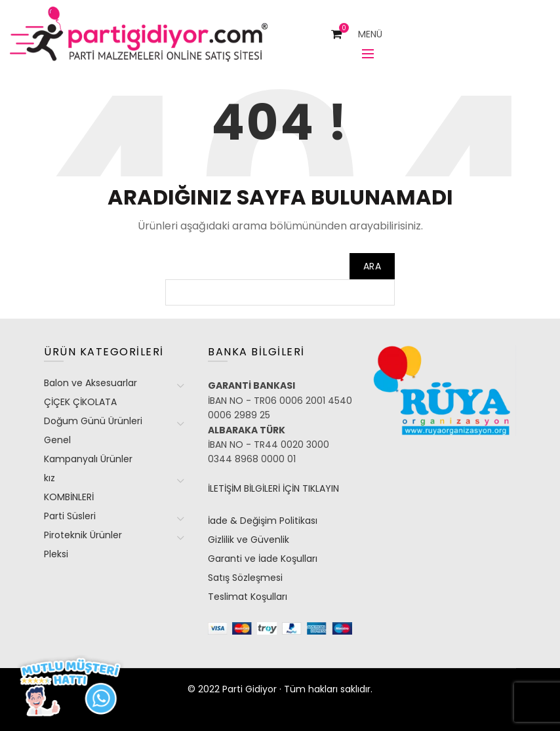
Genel (57, 440)
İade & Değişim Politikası (263, 521)
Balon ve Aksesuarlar (90, 383)
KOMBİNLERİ (69, 497)
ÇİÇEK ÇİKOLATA (80, 402)
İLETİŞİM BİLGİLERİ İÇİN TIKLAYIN (273, 488)
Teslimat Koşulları (248, 597)
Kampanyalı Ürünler (88, 459)
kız (50, 478)
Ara (372, 266)
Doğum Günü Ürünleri (93, 421)
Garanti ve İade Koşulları (263, 559)
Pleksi (56, 554)
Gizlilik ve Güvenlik (249, 540)
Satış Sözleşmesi (245, 578)
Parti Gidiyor (250, 689)
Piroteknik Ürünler (83, 535)
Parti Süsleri (70, 516)
